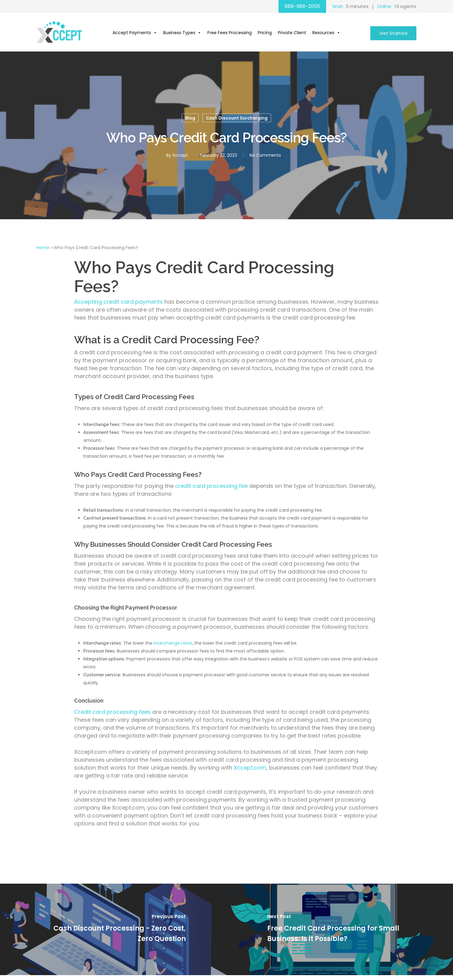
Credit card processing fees (113, 712)
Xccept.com (250, 768)
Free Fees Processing (230, 33)
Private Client (292, 33)
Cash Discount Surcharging (237, 118)
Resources (326, 33)
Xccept (180, 155)
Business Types (182, 33)
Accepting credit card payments (119, 302)
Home (43, 248)
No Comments (265, 155)
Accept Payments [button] (135, 33)
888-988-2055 (302, 6)
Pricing (265, 33)
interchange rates (173, 643)
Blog (190, 118)
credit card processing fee (211, 486)
